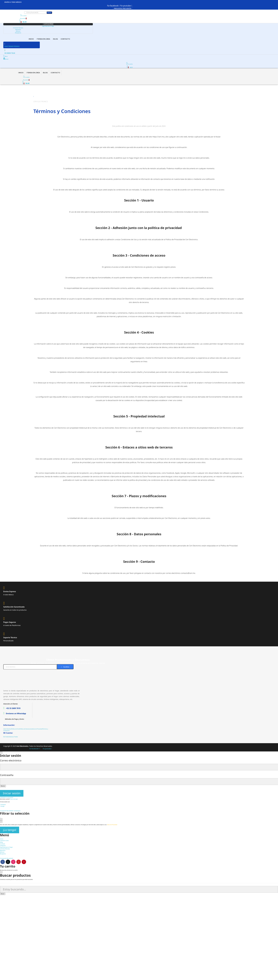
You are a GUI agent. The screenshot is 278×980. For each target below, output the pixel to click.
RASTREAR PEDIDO (12, 46)
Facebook (3, 862)
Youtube (19, 862)
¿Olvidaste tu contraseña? (7, 797)
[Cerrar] (1, 753)
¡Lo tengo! (10, 830)
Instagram (13, 862)
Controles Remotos (18, 28)
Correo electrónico (11, 760)
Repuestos (18, 29)
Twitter (8, 862)
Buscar (49, 13)
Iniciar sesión (12, 793)
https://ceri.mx (158, 137)
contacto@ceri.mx (188, 573)
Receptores (18, 33)
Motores (18, 31)
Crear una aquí (14, 799)
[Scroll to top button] (0, 817)
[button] (123, 8)
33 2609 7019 (10, 53)
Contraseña (7, 775)
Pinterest (24, 862)
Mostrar (3, 786)
